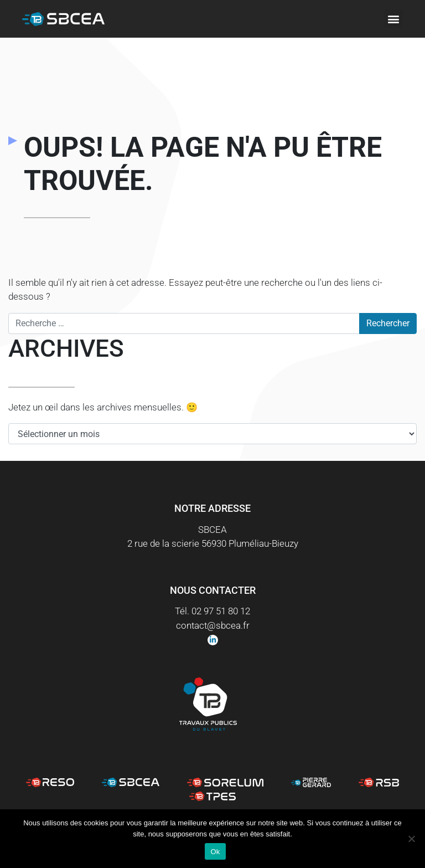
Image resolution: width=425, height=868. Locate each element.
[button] (394, 19)
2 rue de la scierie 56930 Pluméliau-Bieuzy (213, 543)
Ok (215, 852)
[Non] (411, 839)
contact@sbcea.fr (213, 625)
